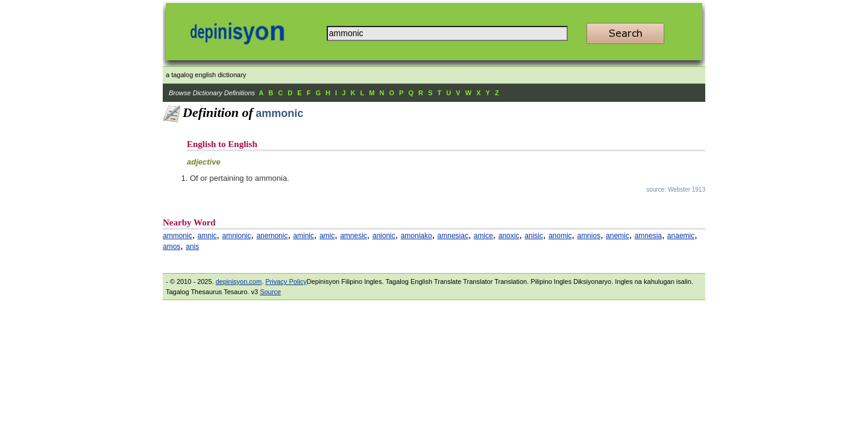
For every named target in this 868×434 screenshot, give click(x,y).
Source (270, 292)
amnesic (354, 236)
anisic (534, 236)
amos (171, 247)
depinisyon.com (239, 281)
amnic (207, 236)
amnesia (648, 236)
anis (192, 247)
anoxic (509, 236)
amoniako (417, 236)
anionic (384, 236)
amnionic (236, 236)
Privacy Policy (286, 281)
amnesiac (453, 236)
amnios (589, 236)
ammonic (178, 236)
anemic (618, 236)
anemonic (272, 236)
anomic (560, 236)
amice (483, 236)
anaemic (681, 236)
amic (327, 236)
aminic (303, 236)
